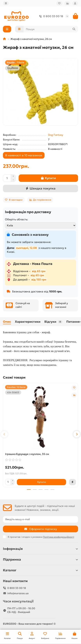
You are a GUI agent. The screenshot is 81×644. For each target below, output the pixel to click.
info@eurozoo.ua (18, 593)
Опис (7, 322)
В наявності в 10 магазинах (24, 155)
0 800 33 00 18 (50, 16)
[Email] (40, 519)
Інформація (40, 549)
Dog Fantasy (56, 135)
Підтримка (40, 560)
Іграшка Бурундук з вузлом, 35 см (27, 454)
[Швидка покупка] (40, 188)
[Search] (51, 29)
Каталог (40, 570)
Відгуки (53, 322)
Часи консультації (18, 601)
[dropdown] (6, 3)
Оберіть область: (16, 219)
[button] (4, 434)
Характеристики (28, 322)
